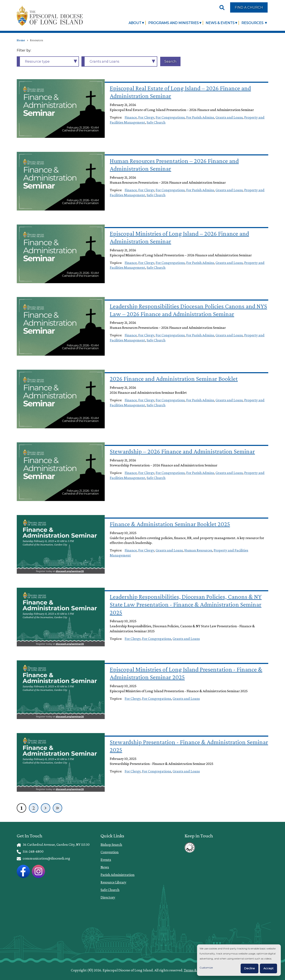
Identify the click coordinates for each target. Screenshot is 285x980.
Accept (268, 968)
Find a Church (249, 7)
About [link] (135, 23)
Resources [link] (253, 23)
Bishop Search (111, 844)
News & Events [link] (220, 23)
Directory (108, 897)
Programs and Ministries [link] (173, 23)
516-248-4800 (30, 851)
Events (106, 860)
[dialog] (239, 960)
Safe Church (110, 890)
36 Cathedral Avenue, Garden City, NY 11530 (53, 844)
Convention (110, 852)
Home (21, 40)
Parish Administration (117, 875)
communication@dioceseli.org (43, 858)
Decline (250, 968)
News (105, 867)
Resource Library (113, 882)
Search (170, 61)
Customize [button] (206, 968)
